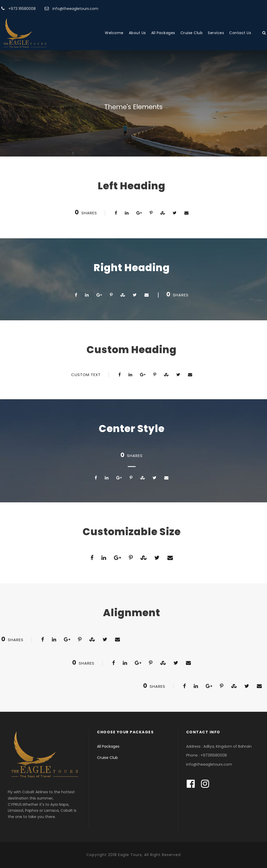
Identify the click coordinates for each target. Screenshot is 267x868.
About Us (137, 33)
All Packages (163, 33)
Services (216, 33)
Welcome (114, 33)
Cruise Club (192, 33)
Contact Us (240, 33)
